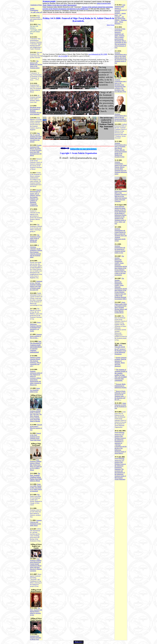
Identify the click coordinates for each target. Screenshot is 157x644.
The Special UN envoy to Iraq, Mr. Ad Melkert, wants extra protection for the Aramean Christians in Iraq (36, 314)
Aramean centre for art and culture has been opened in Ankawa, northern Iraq (36, 513)
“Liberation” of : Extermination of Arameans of (36, 76)
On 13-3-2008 (63, 56)
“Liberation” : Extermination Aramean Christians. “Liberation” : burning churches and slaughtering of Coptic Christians (36, 44)
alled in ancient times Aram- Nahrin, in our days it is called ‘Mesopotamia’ (77, 4)
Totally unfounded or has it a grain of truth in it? (36, 295)
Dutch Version (111, 25)
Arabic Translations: (34, 9)
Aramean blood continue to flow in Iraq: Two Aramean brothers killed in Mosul (36, 88)
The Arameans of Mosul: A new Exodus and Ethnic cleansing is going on (36, 228)
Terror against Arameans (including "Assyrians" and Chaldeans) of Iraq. (36, 578)
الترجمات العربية (36, 12)
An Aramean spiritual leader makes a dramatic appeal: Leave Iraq (35, 99)
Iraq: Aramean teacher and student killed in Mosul (36, 18)
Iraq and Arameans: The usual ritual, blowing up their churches (36, 55)
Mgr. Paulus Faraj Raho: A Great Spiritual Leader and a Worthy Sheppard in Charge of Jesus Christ (36, 500)
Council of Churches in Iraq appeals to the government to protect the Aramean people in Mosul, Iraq (36, 216)
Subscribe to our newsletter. (83, 149)
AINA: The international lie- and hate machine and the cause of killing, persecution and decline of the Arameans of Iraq (36, 535)
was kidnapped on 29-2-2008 (98, 54)
